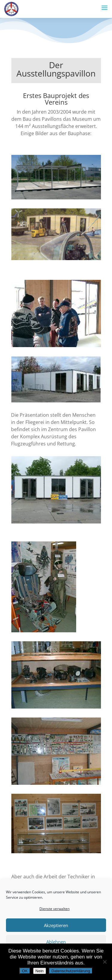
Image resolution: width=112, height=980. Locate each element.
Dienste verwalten (55, 909)
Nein (40, 971)
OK (25, 971)
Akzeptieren (56, 925)
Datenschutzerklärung (71, 971)
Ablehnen (56, 942)
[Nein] (105, 962)
